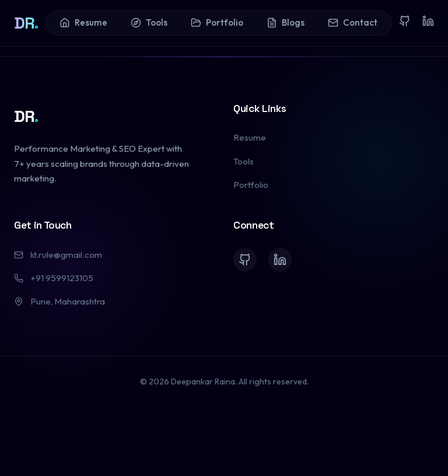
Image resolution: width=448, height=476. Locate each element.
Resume (83, 22)
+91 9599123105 (54, 278)
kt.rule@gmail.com (58, 255)
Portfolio (217, 22)
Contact (353, 22)
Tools (149, 22)
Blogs (286, 22)
